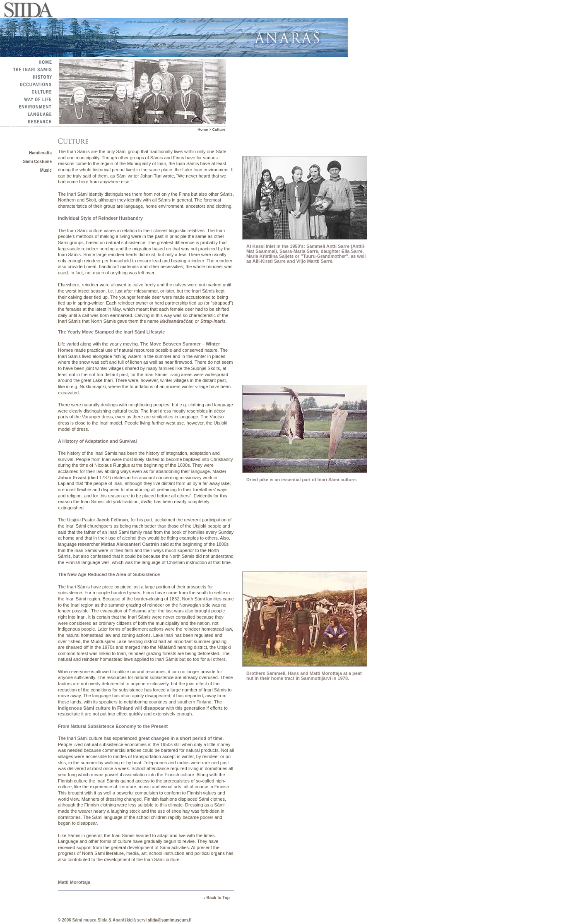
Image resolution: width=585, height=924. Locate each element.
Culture (219, 130)
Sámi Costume (37, 162)
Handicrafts (40, 153)
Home (203, 130)
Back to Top (218, 898)
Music (46, 170)
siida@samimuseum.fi (170, 920)
